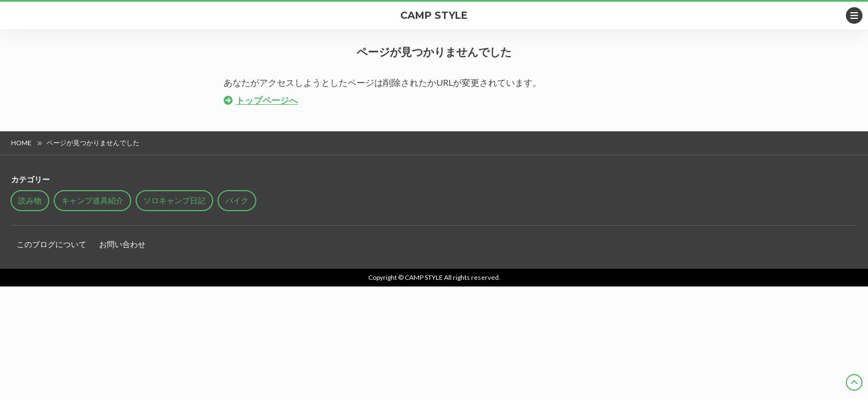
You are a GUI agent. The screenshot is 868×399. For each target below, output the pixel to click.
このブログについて (51, 244)
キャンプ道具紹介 (92, 200)
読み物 (30, 200)
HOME (21, 143)
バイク (237, 200)
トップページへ (267, 100)
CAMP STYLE (434, 16)
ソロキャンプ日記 (174, 200)
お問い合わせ (122, 244)
